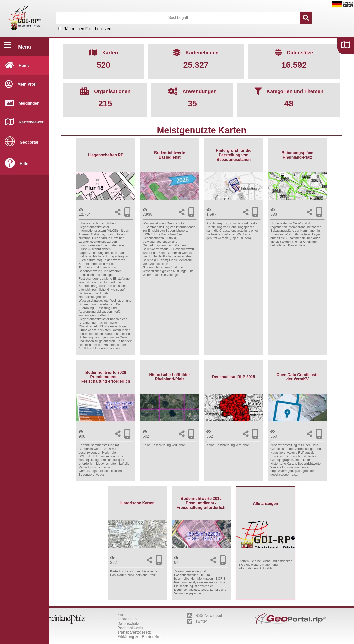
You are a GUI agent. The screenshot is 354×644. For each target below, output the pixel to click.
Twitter (197, 621)
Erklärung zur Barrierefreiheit (142, 637)
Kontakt (124, 615)
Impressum (127, 619)
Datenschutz (128, 624)
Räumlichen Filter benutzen (87, 29)
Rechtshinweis (130, 628)
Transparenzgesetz (134, 632)
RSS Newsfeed (205, 616)
